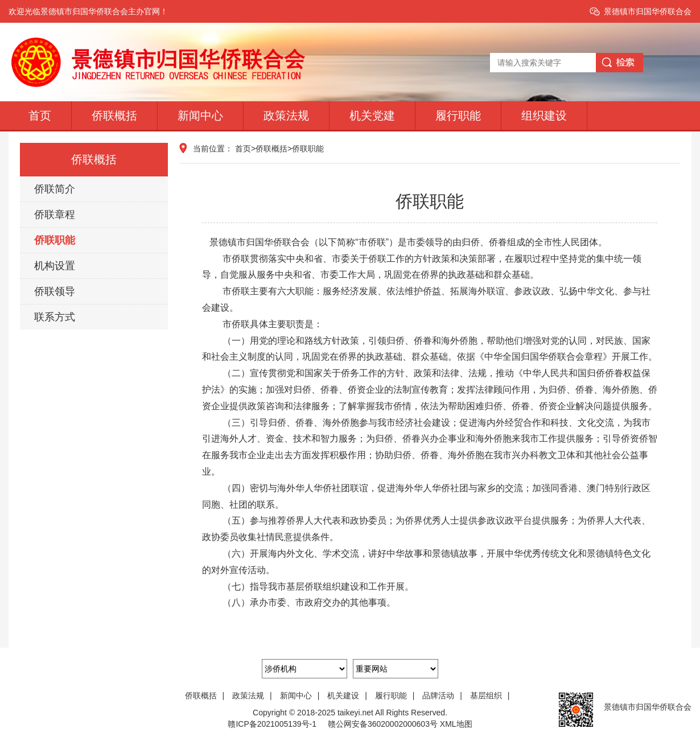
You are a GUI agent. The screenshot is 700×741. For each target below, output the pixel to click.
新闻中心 (200, 116)
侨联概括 (114, 116)
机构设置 (55, 266)
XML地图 (456, 724)
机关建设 (351, 695)
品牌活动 (446, 695)
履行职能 (458, 116)
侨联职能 (55, 240)
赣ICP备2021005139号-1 (272, 724)
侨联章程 (55, 215)
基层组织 (493, 695)
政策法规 (286, 116)
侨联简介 (55, 189)
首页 (40, 116)
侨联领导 (55, 291)
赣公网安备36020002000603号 (383, 724)
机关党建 (372, 116)
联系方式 (55, 317)
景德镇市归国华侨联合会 (648, 11)
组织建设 (544, 116)
